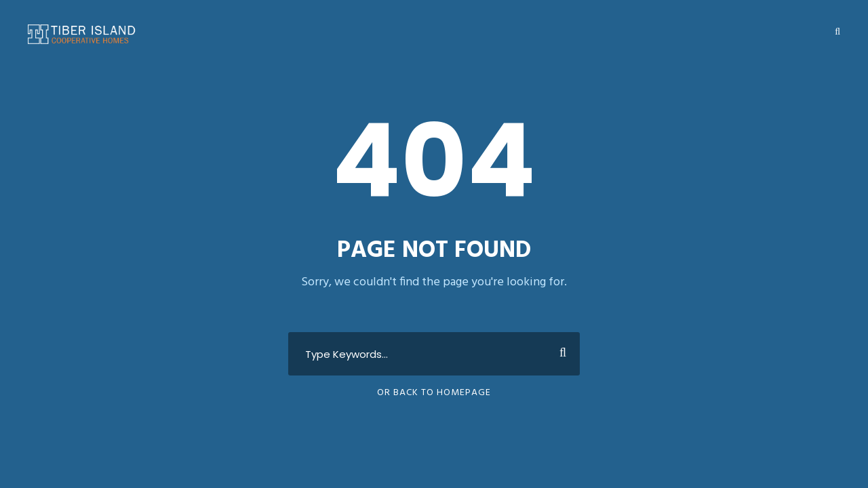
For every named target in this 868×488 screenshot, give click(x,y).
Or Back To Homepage (434, 393)
